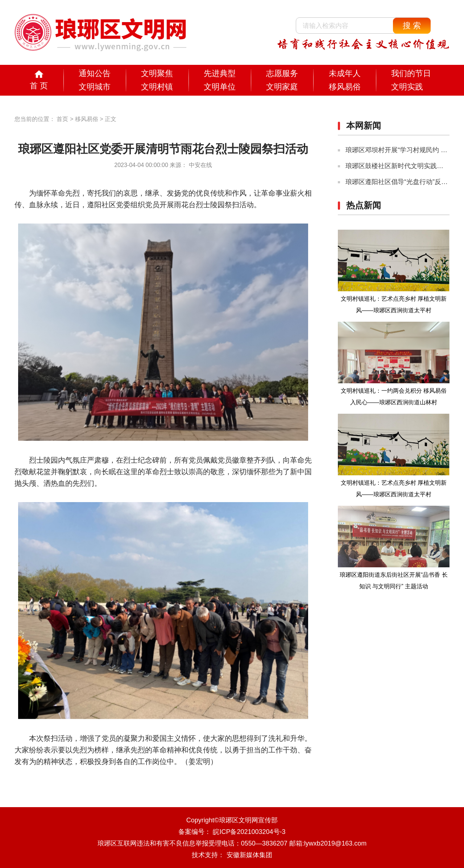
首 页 (39, 86)
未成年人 (345, 73)
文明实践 (407, 87)
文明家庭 (282, 87)
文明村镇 (157, 87)
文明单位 (220, 87)
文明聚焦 (157, 73)
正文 (111, 119)
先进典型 (220, 73)
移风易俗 (345, 87)
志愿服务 (282, 73)
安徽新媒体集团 (249, 855)
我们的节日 (411, 73)
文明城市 (95, 87)
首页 (62, 119)
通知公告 (95, 73)
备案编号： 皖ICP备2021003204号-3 (232, 832)
